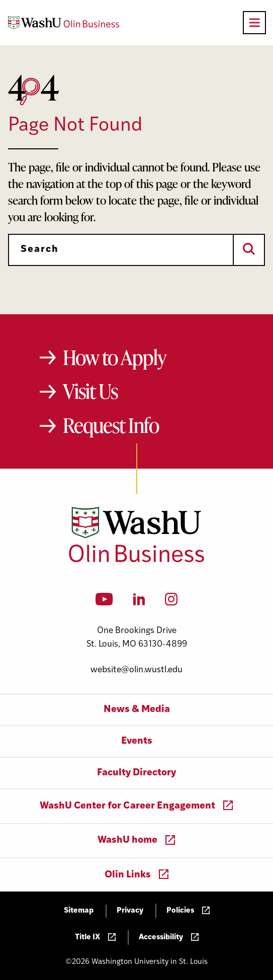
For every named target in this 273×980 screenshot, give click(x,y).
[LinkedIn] (139, 602)
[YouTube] (104, 602)
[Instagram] (171, 602)
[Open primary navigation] (254, 23)
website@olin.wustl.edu (136, 670)
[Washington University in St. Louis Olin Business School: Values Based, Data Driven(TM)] (136, 560)
